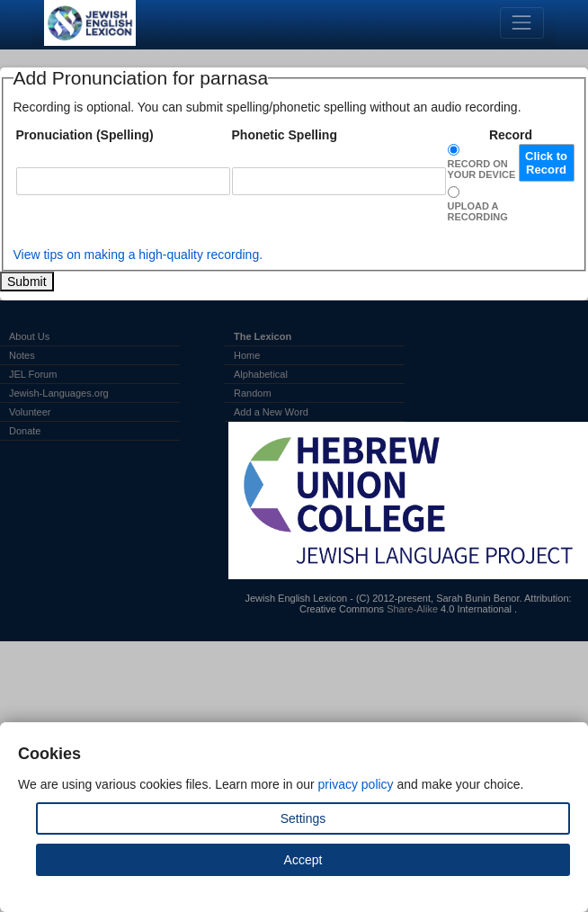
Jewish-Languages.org (59, 393)
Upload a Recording (478, 211)
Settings (303, 818)
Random (253, 393)
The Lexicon (263, 336)
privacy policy (356, 784)
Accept (303, 860)
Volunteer (30, 412)
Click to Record (546, 163)
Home (247, 355)
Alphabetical (261, 374)
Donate (25, 431)
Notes (22, 355)
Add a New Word (271, 412)
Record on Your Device (482, 169)
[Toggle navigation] (522, 23)
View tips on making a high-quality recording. (138, 255)
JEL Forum (33, 374)
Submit (27, 282)
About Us (29, 336)
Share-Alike (412, 609)
